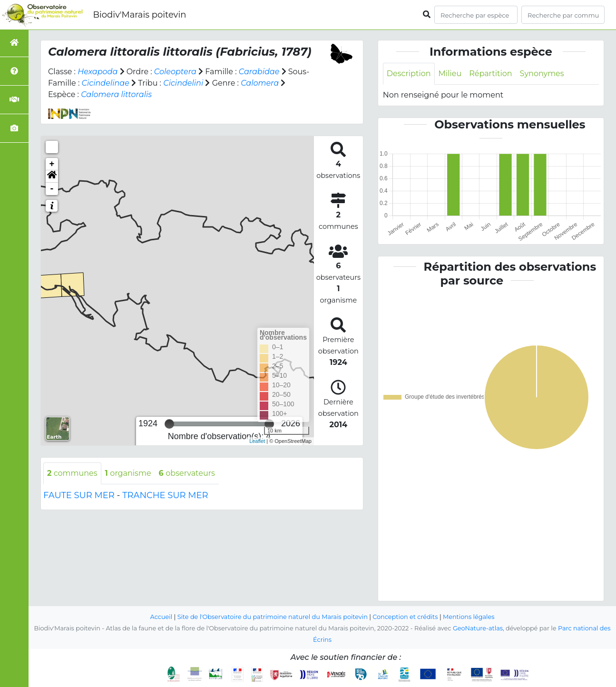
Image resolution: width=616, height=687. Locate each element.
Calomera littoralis (116, 94)
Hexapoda (98, 72)
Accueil (161, 617)
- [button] (52, 189)
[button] (52, 177)
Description (409, 74)
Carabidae (259, 72)
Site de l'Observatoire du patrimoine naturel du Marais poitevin (273, 617)
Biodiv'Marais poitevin (139, 15)
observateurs (187, 473)
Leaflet (257, 441)
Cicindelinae (106, 83)
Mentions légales (469, 617)
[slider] (169, 424)
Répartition (490, 74)
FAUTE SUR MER (79, 495)
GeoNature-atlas (478, 628)
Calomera (260, 83)
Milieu (450, 74)
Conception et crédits (405, 617)
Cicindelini (183, 83)
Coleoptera (175, 72)
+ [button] (52, 164)
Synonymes (542, 74)
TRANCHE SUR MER (165, 495)
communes (72, 473)
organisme (128, 473)
